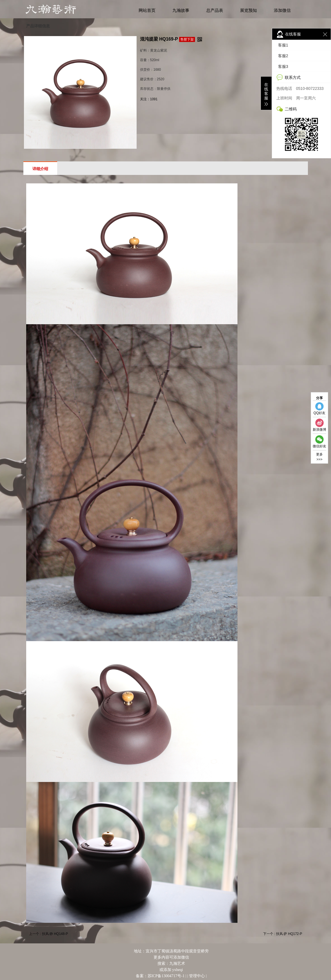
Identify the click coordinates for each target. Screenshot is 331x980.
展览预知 (248, 10)
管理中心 (197, 976)
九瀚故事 (181, 10)
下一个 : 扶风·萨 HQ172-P (283, 934)
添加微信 (282, 10)
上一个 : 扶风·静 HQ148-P (49, 934)
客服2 (283, 56)
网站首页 (147, 10)
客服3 (283, 66)
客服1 (283, 45)
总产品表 (215, 10)
